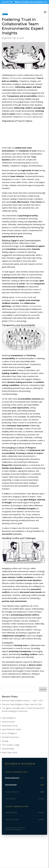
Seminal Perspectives (10, 737)
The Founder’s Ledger (11, 745)
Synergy (5, 741)
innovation (10, 87)
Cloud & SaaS (11, 785)
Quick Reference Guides (12, 729)
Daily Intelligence (9, 718)
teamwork (17, 534)
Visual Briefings (8, 749)
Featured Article (8, 722)
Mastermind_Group (10, 726)
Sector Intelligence (9, 733)
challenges (26, 568)
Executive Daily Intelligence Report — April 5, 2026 (22, 700)
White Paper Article (10, 752)
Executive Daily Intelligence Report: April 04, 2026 (22, 704)
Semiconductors (12, 778)
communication (16, 78)
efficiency (12, 321)
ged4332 (8, 38)
